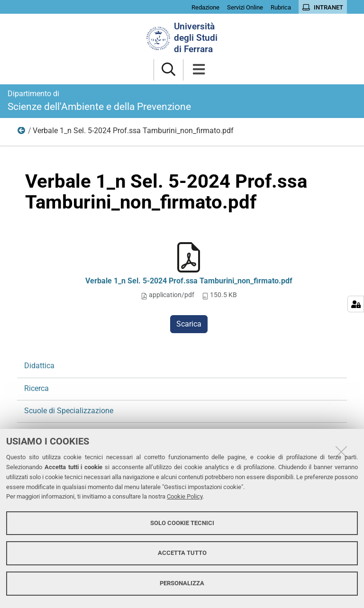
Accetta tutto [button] (182, 553)
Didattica (39, 366)
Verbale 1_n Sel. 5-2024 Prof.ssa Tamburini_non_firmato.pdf (189, 281)
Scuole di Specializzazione (69, 411)
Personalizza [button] (182, 583)
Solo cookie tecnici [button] (182, 523)
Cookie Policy (185, 496)
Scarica (189, 324)
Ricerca (22, 133)
